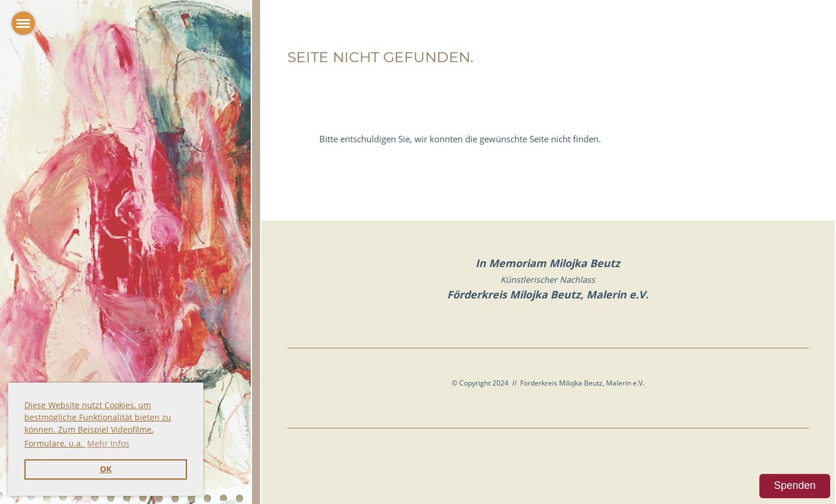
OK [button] (106, 469)
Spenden (795, 485)
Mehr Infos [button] (108, 443)
